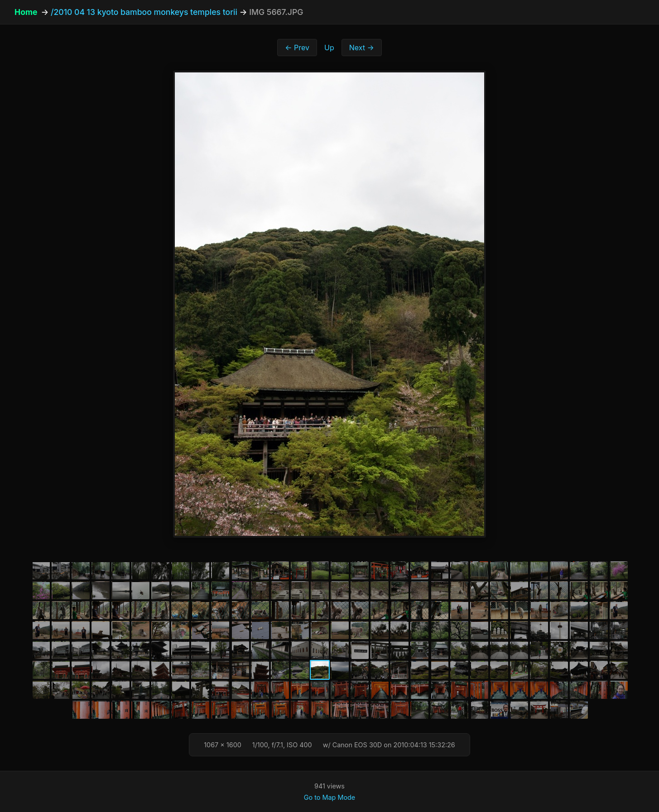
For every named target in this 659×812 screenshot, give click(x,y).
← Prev (297, 48)
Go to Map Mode (329, 797)
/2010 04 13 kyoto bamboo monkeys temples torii (144, 12)
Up (329, 48)
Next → (362, 48)
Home (26, 12)
